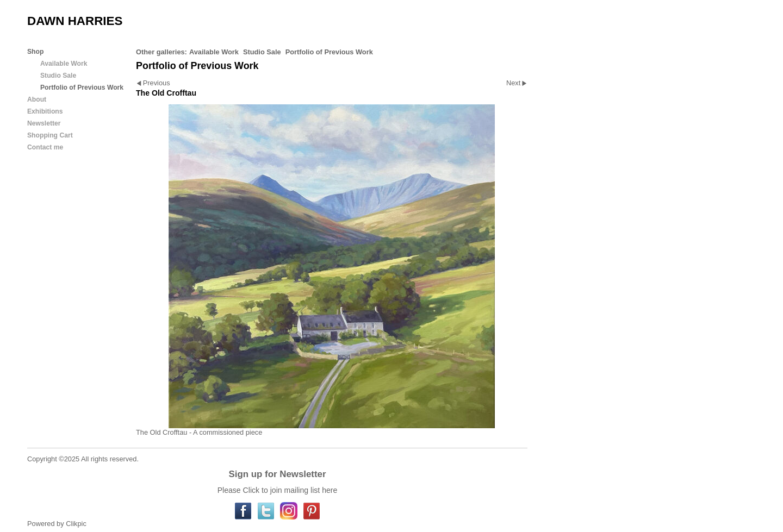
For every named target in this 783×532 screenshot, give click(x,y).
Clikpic (76, 524)
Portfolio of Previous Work (329, 52)
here (330, 490)
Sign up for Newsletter (277, 474)
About (37, 99)
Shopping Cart (50, 135)
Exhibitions (45, 111)
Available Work (214, 52)
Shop (35, 52)
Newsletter (44, 123)
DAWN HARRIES (75, 21)
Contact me (45, 147)
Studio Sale (262, 52)
